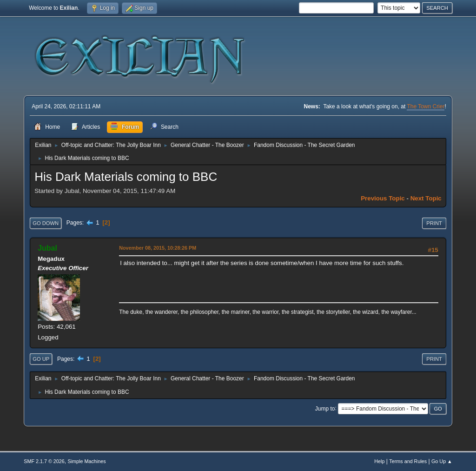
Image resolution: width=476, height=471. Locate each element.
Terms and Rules (408, 461)
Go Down (46, 223)
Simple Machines (87, 461)
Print (434, 223)
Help (379, 461)
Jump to (325, 408)
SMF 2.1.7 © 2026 (44, 461)
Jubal (47, 248)
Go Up (41, 359)
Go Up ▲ (442, 461)
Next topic (426, 198)
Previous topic (383, 198)
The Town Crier (426, 106)
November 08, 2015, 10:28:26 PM (158, 248)
